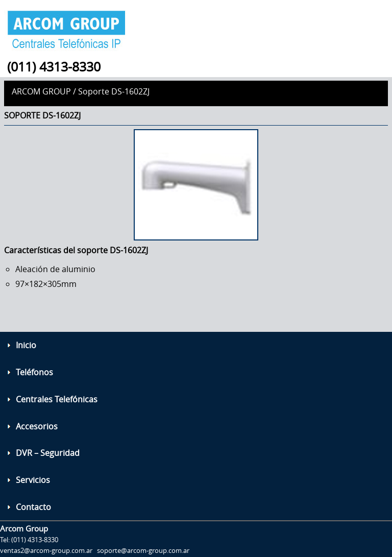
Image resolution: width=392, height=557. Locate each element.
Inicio (26, 345)
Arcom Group (41, 91)
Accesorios (37, 426)
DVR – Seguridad (48, 453)
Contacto (33, 507)
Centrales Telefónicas (57, 399)
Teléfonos (34, 372)
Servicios (33, 480)
